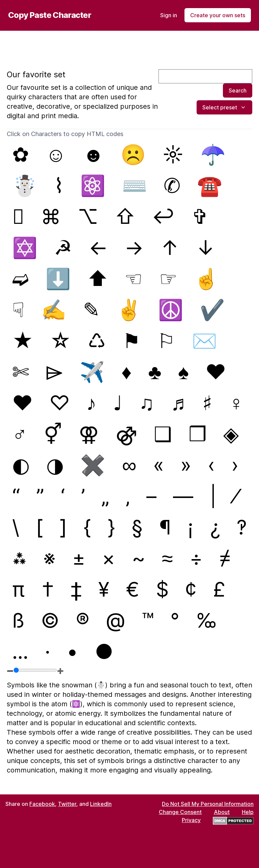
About (222, 812)
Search (238, 90)
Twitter (67, 804)
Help (248, 812)
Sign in (169, 15)
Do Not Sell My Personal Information (208, 804)
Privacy (191, 820)
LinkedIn (101, 804)
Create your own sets (218, 15)
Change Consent (180, 812)
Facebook (42, 804)
